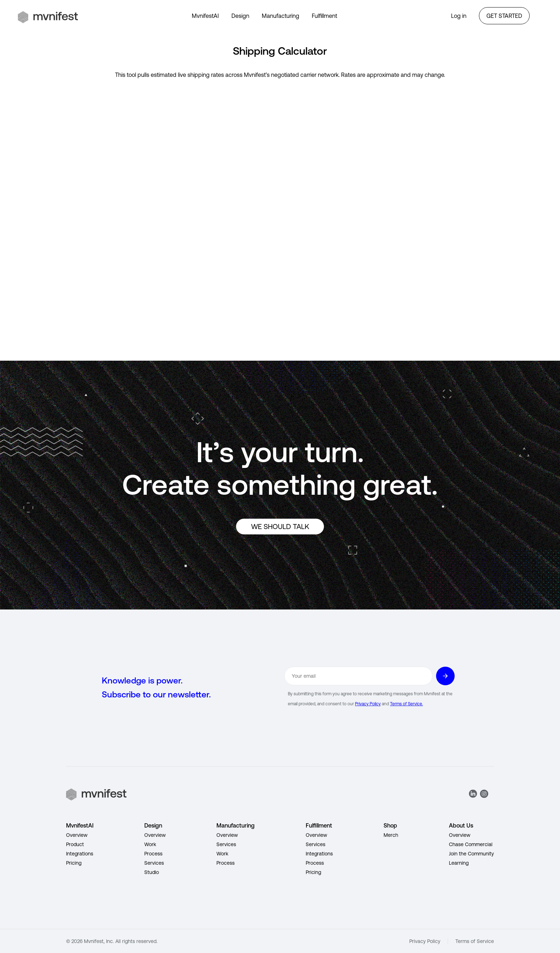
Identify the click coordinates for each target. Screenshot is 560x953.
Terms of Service (475, 941)
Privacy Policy (368, 704)
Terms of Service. (406, 704)
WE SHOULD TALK (280, 526)
